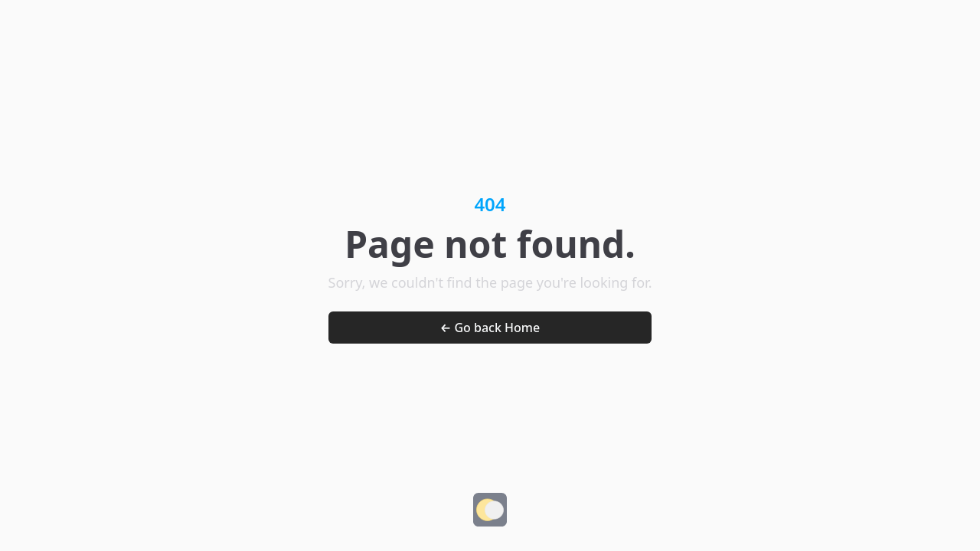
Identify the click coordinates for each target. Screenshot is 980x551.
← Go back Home (490, 328)
